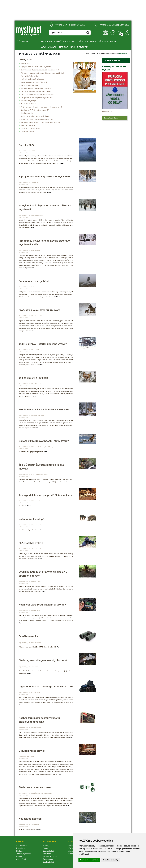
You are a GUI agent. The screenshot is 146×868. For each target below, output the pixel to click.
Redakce (82, 47)
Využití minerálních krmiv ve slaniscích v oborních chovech (41, 107)
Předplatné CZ (87, 42)
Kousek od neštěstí (27, 132)
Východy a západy (50, 857)
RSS (73, 47)
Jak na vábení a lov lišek (29, 85)
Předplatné (21, 848)
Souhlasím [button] (84, 860)
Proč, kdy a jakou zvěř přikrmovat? (33, 79)
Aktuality (46, 846)
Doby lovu (47, 854)
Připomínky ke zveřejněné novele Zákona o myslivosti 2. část (42, 73)
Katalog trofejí (48, 862)
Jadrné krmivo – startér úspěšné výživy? (35, 82)
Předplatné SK (107, 42)
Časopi (93, 54)
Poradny (46, 848)
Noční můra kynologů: (28, 101)
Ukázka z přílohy (107, 112)
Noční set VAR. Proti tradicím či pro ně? (35, 110)
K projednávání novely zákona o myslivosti (36, 67)
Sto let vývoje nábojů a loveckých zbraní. (35, 116)
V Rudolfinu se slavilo (28, 125)
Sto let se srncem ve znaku (30, 129)
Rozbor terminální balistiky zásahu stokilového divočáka (40, 122)
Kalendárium (48, 859)
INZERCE (63, 47)
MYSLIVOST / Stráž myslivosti (59, 42)
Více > (62, 163)
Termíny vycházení (24, 854)
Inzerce (19, 857)
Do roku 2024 (25, 64)
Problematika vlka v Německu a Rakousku (36, 88)
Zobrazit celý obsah (111, 118)
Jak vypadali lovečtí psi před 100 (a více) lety (37, 98)
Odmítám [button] (95, 860)
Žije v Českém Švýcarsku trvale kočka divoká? (37, 95)
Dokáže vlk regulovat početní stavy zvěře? (36, 92)
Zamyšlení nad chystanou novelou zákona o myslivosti (40, 70)
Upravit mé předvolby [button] (110, 860)
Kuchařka (72, 848)
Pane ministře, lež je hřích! (30, 76)
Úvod (88, 54)
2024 (116, 54)
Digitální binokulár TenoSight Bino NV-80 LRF (37, 119)
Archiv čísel (49, 47)
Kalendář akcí (48, 851)
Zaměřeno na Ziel (27, 113)
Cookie (72, 854)
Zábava (71, 851)
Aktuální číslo (22, 846)
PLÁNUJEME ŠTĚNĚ (28, 104)
